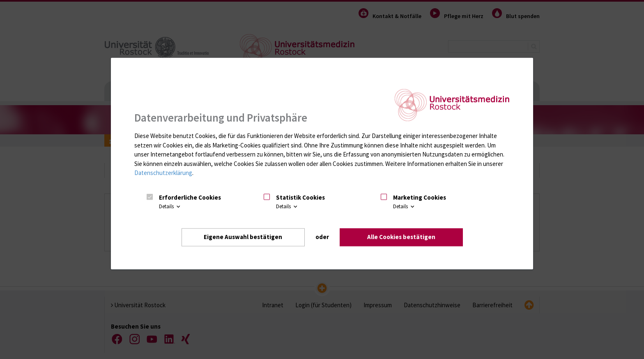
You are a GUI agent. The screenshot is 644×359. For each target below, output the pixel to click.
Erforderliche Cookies (190, 197)
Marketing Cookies (420, 197)
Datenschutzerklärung (163, 173)
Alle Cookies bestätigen (401, 237)
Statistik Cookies (300, 197)
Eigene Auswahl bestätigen (243, 237)
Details (170, 207)
